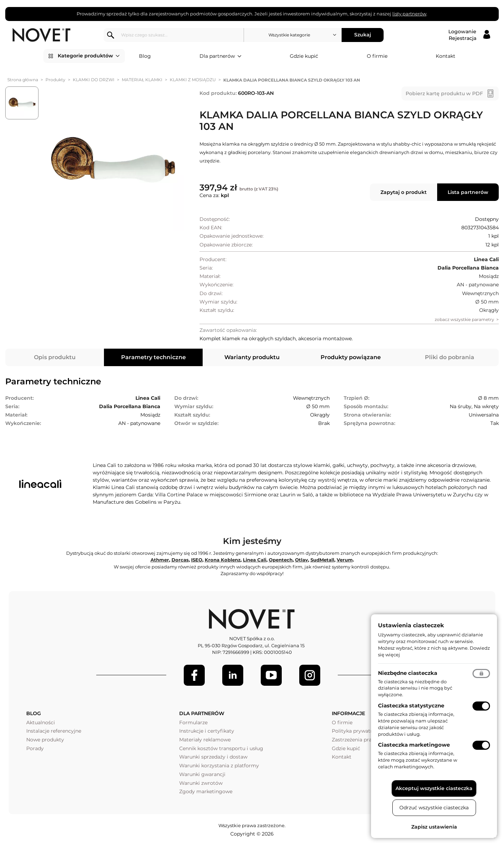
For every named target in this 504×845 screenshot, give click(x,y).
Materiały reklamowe (205, 740)
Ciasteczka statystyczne (411, 706)
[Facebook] (194, 675)
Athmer (160, 560)
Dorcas (180, 560)
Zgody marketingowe (206, 791)
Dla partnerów (220, 56)
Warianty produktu (252, 357)
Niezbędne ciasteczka (408, 673)
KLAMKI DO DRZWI (94, 80)
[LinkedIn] (233, 675)
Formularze (193, 722)
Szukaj (363, 35)
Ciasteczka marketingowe (414, 745)
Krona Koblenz (223, 560)
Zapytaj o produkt (404, 192)
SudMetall (322, 560)
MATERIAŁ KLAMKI (142, 80)
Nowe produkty (45, 740)
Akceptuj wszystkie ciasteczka (434, 788)
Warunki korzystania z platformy (219, 766)
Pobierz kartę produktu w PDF (444, 93)
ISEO (197, 560)
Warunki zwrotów (201, 783)
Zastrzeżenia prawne (357, 740)
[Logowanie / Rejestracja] (469, 35)
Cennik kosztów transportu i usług (221, 748)
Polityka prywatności (358, 731)
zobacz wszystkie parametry (464, 319)
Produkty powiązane (351, 357)
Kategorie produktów (89, 56)
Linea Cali (255, 560)
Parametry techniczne (153, 357)
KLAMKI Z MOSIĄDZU (193, 80)
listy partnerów (409, 14)
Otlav (302, 560)
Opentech (281, 560)
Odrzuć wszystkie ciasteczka (434, 808)
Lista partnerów (468, 192)
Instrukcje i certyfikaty (207, 731)
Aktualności (41, 722)
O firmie (377, 56)
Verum (345, 560)
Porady (35, 748)
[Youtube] (271, 675)
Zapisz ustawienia (434, 827)
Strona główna (23, 80)
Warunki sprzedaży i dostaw (213, 757)
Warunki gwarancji (202, 774)
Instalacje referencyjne (54, 731)
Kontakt (446, 56)
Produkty (55, 80)
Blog (145, 56)
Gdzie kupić (304, 56)
